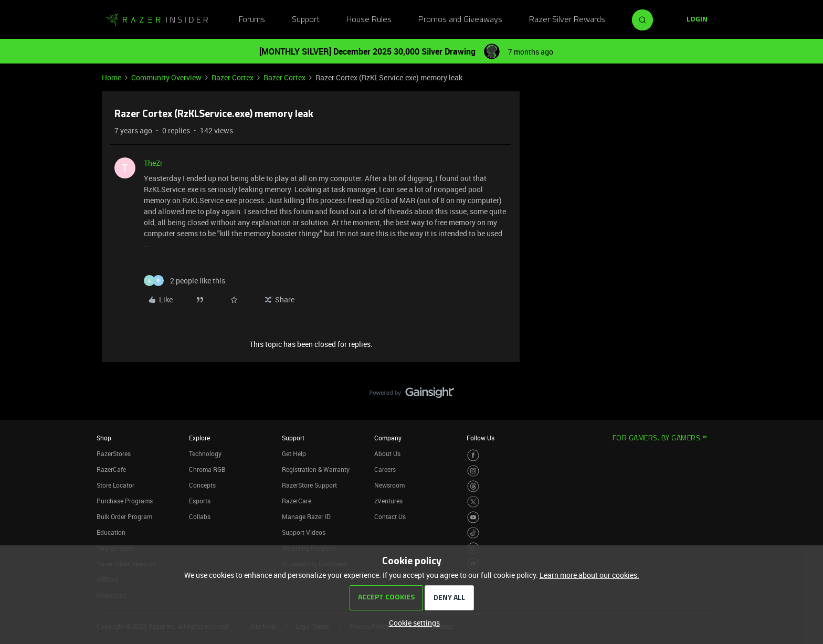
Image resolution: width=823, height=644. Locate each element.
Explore (199, 438)
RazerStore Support (309, 485)
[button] (697, 20)
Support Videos (304, 532)
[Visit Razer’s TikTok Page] (473, 533)
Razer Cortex (233, 77)
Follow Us (481, 438)
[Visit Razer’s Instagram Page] (473, 471)
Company (388, 438)
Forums (252, 20)
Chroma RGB (207, 469)
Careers (385, 469)
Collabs (200, 516)
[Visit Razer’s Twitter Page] (473, 502)
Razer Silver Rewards (567, 20)
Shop (104, 438)
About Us (387, 453)
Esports (200, 501)
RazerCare (297, 501)
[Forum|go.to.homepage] (157, 20)
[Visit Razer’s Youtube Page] (473, 517)
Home (112, 77)
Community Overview (166, 77)
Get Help (294, 453)
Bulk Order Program (124, 516)
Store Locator (115, 485)
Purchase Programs (125, 501)
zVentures (388, 501)
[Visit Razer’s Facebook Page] (473, 455)
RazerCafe (111, 469)
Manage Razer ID (306, 516)
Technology (205, 453)
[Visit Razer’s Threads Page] (473, 486)
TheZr (153, 163)
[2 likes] (184, 281)
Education (111, 532)
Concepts (202, 485)
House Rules (369, 20)
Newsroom (389, 485)
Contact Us (390, 516)
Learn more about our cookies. (589, 575)
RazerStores (114, 453)
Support (306, 20)
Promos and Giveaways (460, 20)
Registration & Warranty (316, 469)
